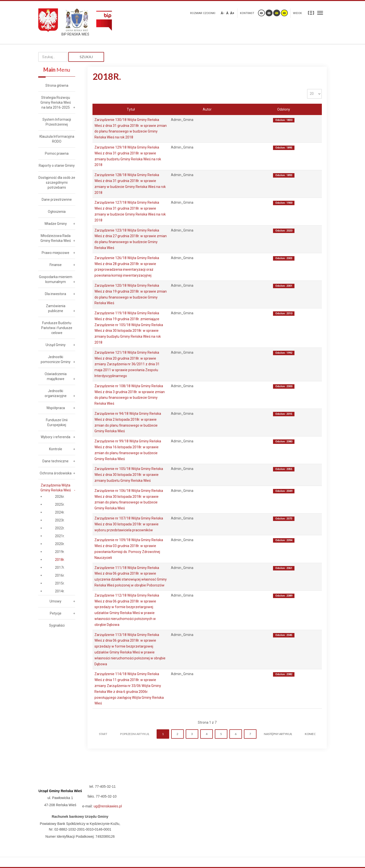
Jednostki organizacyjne (56, 393)
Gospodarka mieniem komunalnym (56, 279)
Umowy (55, 601)
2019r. (60, 552)
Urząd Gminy (56, 345)
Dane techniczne (55, 461)
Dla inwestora (55, 294)
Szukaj (86, 57)
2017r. (60, 568)
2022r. (60, 528)
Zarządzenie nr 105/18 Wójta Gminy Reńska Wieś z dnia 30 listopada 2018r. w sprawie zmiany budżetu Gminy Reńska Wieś (129, 475)
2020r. (60, 544)
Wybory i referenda (55, 437)
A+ (232, 13)
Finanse (56, 265)
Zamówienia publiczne (56, 308)
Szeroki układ (320, 13)
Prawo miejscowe (55, 253)
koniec (310, 734)
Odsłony (284, 109)
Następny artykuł (278, 734)
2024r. (60, 512)
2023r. (60, 520)
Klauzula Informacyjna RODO (57, 139)
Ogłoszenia (57, 212)
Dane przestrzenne (57, 200)
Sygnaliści (57, 625)
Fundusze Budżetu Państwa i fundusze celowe (57, 328)
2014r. (60, 591)
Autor (207, 109)
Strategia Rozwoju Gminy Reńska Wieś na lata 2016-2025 (56, 102)
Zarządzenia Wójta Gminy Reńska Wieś (56, 488)
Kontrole (56, 449)
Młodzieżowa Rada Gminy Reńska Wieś (56, 238)
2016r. (60, 575)
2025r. (60, 504)
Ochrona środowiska (56, 473)
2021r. (60, 536)
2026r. (60, 497)
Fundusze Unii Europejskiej (57, 422)
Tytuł (131, 109)
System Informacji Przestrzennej (57, 122)
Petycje (56, 613)
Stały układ (311, 13)
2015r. (60, 583)
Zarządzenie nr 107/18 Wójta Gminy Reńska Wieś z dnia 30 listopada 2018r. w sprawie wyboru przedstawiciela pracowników (129, 524)
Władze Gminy (56, 224)
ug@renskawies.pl (108, 806)
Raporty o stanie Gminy (57, 166)
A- (223, 13)
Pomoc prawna (57, 153)
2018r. (60, 560)
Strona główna (57, 85)
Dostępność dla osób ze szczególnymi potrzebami (57, 183)
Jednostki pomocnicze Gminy (56, 359)
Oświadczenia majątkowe (56, 376)
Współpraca (56, 408)
